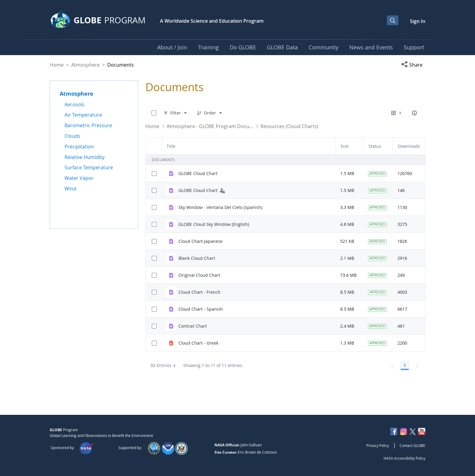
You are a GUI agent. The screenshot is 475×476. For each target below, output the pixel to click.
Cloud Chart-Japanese (201, 241)
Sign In (418, 21)
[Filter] (176, 113)
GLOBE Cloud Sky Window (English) (214, 224)
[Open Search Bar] (393, 20)
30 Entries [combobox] (165, 365)
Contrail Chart (193, 326)
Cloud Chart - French (199, 292)
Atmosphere (85, 65)
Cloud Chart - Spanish (201, 309)
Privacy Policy (378, 445)
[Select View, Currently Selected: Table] (397, 113)
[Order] (210, 113)
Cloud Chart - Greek (198, 343)
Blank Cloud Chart (197, 258)
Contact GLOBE (412, 445)
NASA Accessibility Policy (404, 458)
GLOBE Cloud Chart (198, 173)
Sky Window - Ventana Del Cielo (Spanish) (220, 207)
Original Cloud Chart (199, 275)
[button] (413, 65)
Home (57, 65)
